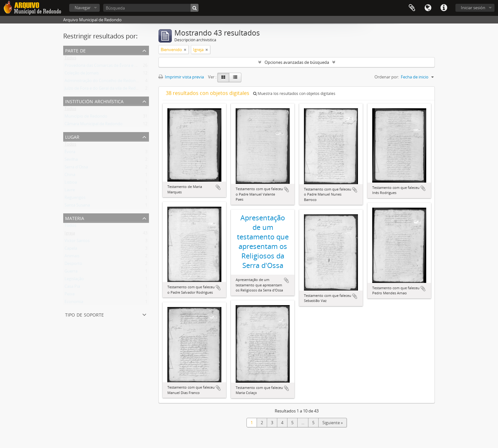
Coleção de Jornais (82, 74)
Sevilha (71, 161)
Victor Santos (77, 242)
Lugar (72, 136)
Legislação (74, 280)
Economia (74, 303)
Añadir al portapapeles (218, 187)
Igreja (70, 234)
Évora (70, 153)
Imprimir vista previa (181, 77)
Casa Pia (72, 288)
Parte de (75, 50)
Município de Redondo (86, 117)
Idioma (428, 8)
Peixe (70, 295)
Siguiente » (333, 423)
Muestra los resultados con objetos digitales (294, 94)
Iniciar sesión (473, 8)
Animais (72, 257)
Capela (71, 250)
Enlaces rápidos (444, 8)
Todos (70, 59)
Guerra (71, 272)
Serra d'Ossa (76, 168)
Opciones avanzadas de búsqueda (297, 62)
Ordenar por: (387, 77)
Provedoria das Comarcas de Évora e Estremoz (108, 67)
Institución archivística (94, 101)
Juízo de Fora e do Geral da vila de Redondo (105, 90)
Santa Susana (77, 206)
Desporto (73, 265)
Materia (75, 218)
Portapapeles (412, 8)
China (70, 176)
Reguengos (75, 199)
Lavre (70, 191)
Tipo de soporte (84, 314)
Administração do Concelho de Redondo (103, 82)
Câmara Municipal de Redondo (94, 125)
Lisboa (71, 184)
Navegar (83, 8)
